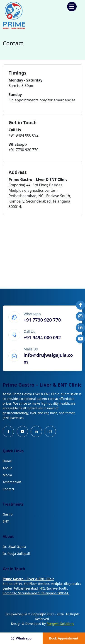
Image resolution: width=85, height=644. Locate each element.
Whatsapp (21, 638)
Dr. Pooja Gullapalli (17, 554)
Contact (8, 489)
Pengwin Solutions (60, 624)
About (7, 468)
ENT (6, 521)
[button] (72, 7)
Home (7, 461)
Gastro (8, 514)
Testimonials (12, 482)
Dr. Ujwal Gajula (14, 547)
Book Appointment (64, 638)
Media (7, 475)
